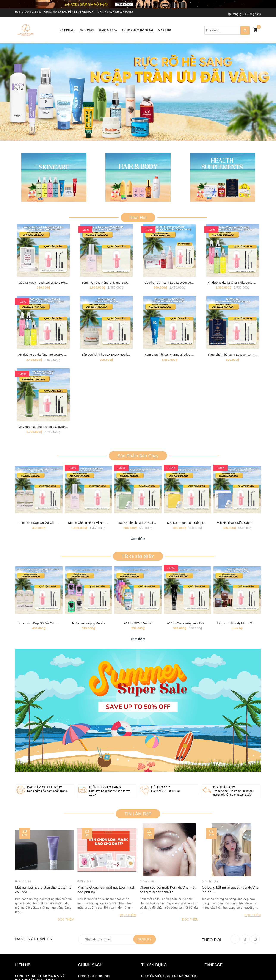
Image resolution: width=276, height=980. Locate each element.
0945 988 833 (33, 12)
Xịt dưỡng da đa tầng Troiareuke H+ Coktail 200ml (53, 358)
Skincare (87, 30)
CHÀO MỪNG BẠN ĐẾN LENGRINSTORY (70, 12)
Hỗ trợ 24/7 (161, 797)
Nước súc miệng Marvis (88, 633)
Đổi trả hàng (224, 797)
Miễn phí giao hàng (105, 797)
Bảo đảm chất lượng (45, 797)
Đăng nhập (252, 14)
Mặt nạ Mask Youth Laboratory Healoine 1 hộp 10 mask (56, 285)
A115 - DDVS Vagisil (138, 633)
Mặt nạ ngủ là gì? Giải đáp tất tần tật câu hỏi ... (44, 900)
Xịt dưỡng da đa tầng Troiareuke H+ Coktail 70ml (241, 285)
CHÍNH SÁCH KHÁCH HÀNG (115, 12)
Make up (164, 30)
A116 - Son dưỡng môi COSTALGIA (192, 633)
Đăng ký (235, 14)
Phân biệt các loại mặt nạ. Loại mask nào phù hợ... (106, 900)
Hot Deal (67, 30)
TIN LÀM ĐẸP (138, 823)
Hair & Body (108, 30)
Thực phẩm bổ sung (137, 30)
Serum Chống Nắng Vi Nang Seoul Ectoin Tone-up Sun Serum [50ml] (129, 285)
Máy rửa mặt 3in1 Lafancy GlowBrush (44, 433)
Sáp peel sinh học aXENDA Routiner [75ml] (111, 358)
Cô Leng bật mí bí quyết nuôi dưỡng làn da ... (230, 900)
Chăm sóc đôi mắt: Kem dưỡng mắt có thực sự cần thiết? (168, 900)
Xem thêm (138, 546)
